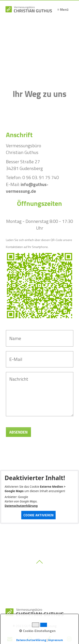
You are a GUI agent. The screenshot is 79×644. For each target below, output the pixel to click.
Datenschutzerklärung (21, 506)
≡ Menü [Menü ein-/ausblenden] (63, 9)
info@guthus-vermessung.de (27, 188)
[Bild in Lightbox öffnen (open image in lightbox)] (40, 286)
